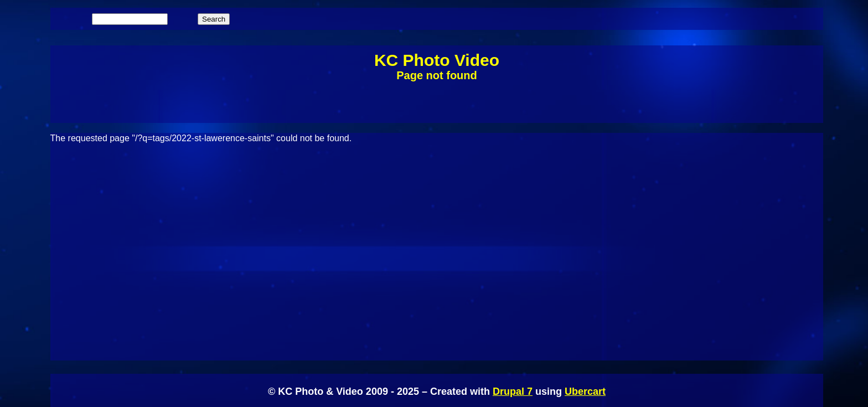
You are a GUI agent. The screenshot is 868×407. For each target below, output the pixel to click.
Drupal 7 (513, 391)
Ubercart (585, 391)
